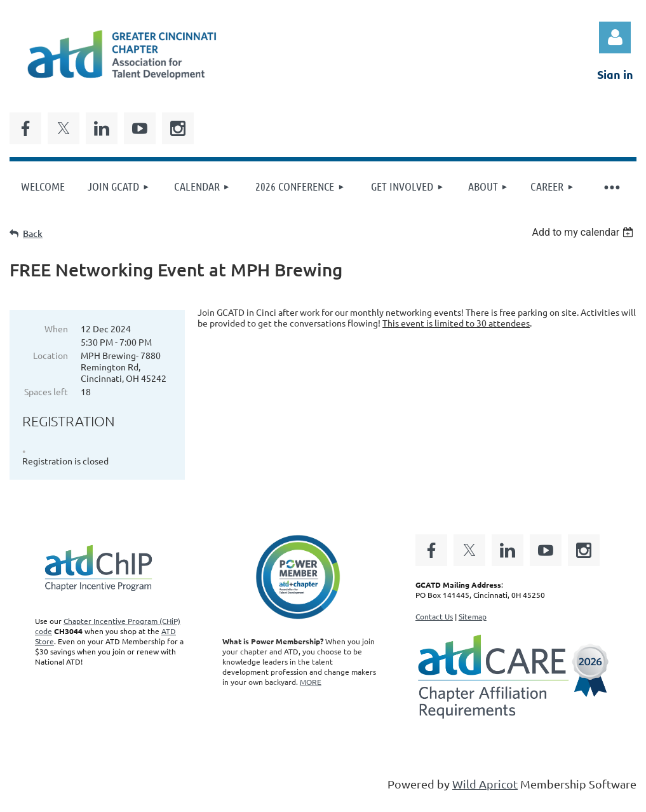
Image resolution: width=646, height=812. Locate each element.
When (56, 328)
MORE (311, 682)
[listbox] (584, 232)
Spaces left (46, 391)
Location (50, 355)
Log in (615, 37)
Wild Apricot (485, 784)
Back (33, 233)
